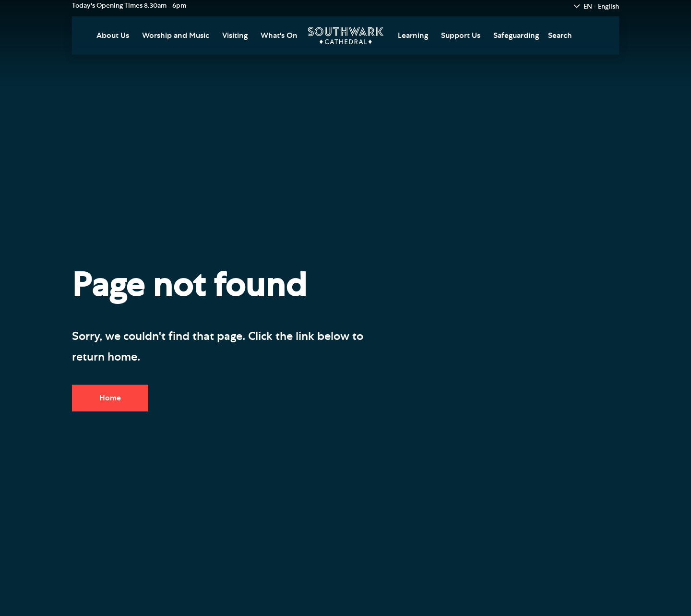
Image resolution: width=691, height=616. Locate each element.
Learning (413, 36)
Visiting (235, 36)
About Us (113, 36)
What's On (279, 36)
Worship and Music (176, 36)
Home (110, 398)
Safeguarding (516, 36)
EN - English (601, 7)
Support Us (461, 36)
